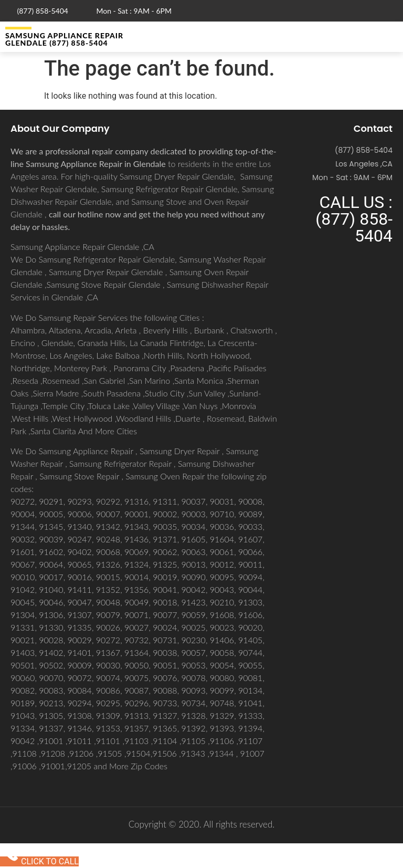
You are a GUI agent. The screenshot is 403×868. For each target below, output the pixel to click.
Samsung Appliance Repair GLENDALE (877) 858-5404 (64, 39)
